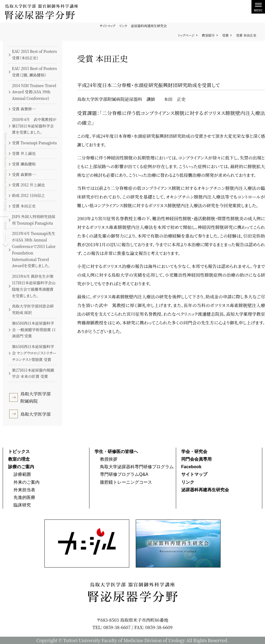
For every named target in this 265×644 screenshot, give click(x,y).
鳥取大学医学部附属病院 (35, 397)
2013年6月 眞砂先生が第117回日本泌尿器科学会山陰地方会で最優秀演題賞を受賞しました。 (34, 286)
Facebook (191, 467)
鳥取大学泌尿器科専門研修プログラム (137, 467)
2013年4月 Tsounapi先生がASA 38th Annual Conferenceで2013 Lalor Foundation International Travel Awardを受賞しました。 (34, 249)
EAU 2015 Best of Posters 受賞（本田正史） (34, 55)
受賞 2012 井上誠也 (28, 185)
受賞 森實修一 (24, 109)
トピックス (19, 452)
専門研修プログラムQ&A (124, 474)
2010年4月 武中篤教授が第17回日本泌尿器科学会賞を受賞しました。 (34, 126)
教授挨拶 (109, 459)
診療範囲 (22, 474)
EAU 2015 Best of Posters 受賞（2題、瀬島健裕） (34, 72)
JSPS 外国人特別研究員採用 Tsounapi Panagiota (34, 220)
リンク (123, 26)
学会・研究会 (194, 452)
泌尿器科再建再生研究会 (149, 26)
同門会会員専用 (196, 459)
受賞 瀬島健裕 (24, 164)
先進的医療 (24, 497)
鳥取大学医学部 (35, 414)
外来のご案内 (27, 482)
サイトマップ (108, 26)
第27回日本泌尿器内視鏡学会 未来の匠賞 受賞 (33, 373)
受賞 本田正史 (24, 206)
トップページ (186, 35)
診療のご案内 (21, 467)
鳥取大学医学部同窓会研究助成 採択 (33, 309)
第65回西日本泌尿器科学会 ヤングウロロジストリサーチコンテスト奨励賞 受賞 (34, 353)
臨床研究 (22, 505)
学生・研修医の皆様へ (116, 452)
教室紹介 (208, 35)
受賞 (225, 35)
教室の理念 (19, 459)
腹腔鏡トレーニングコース (126, 482)
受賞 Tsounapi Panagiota (34, 143)
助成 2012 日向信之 (28, 195)
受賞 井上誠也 (24, 153)
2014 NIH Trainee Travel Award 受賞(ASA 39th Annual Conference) (34, 92)
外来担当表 (24, 490)
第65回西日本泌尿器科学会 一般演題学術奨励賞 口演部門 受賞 (34, 330)
